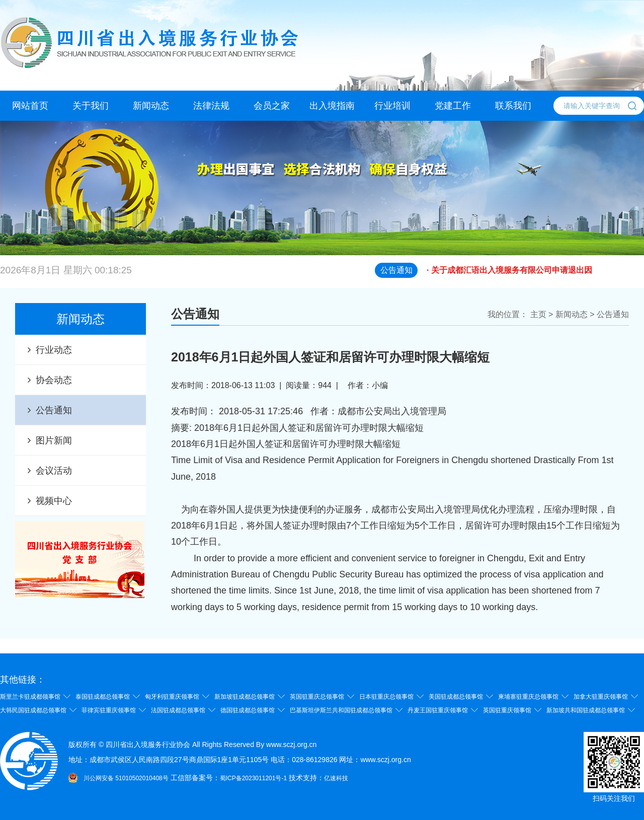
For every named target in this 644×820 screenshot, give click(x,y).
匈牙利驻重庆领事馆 (172, 697)
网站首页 (30, 106)
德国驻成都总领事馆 (248, 710)
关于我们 (91, 106)
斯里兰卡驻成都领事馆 (30, 697)
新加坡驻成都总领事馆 (245, 697)
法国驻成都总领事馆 (178, 710)
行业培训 (392, 106)
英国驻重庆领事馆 (507, 710)
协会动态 (54, 380)
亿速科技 (336, 778)
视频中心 (54, 501)
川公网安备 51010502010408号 (126, 778)
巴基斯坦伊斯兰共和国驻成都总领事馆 (341, 710)
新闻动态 (151, 106)
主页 (538, 314)
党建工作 (453, 106)
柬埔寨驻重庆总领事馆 (528, 697)
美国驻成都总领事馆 (456, 697)
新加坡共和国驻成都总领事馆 (586, 710)
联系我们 (513, 106)
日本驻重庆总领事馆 (386, 697)
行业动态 (54, 350)
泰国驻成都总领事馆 (103, 697)
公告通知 (54, 410)
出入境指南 (332, 106)
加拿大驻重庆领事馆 (601, 697)
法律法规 (211, 106)
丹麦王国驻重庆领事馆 (438, 710)
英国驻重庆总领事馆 (317, 697)
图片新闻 (54, 440)
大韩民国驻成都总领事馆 (33, 710)
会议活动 (54, 471)
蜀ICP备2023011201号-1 (253, 778)
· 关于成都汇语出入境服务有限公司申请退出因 (535, 276)
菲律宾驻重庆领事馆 (109, 710)
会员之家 (272, 106)
